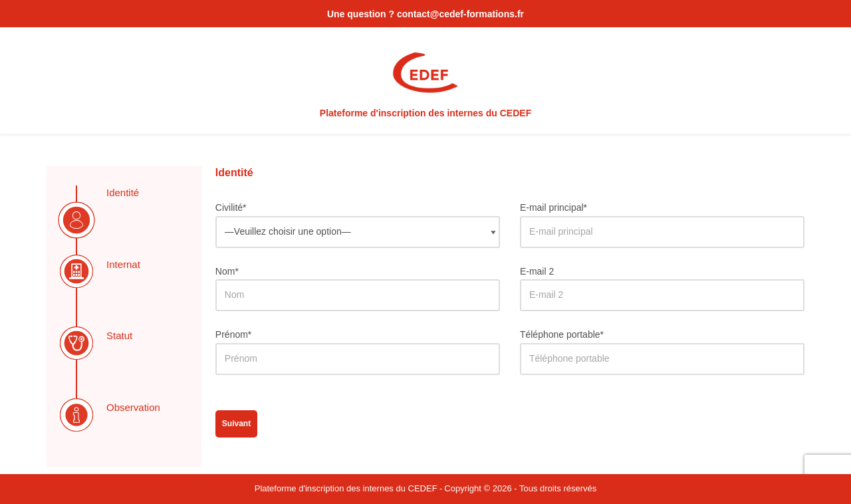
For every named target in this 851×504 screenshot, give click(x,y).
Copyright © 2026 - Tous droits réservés (520, 488)
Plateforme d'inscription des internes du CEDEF (346, 488)
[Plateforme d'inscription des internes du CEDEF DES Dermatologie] (425, 80)
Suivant (236, 424)
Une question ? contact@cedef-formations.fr (425, 14)
